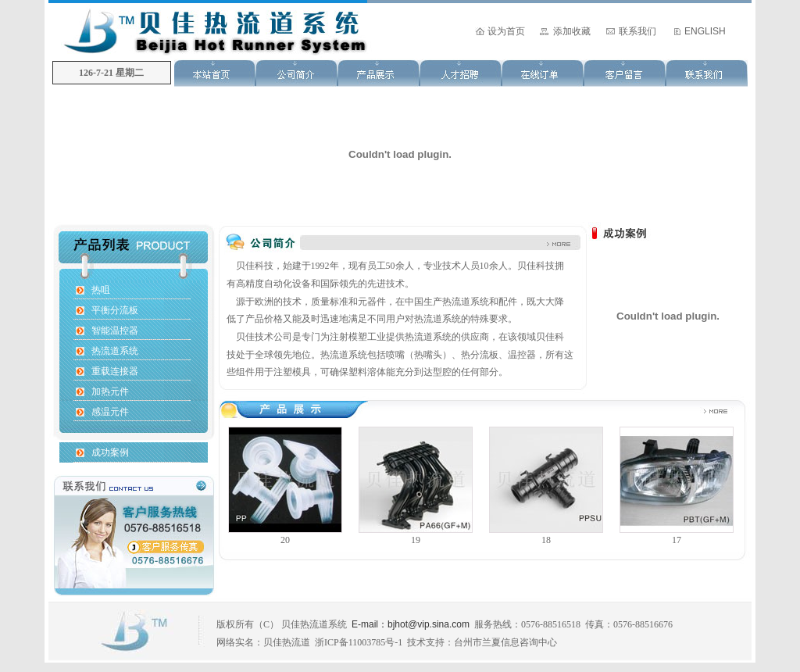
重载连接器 (115, 371)
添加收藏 (572, 31)
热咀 (101, 290)
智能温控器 (115, 331)
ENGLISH (705, 31)
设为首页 (506, 31)
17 (677, 540)
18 (546, 540)
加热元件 (110, 391)
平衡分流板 (115, 310)
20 (285, 540)
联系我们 (637, 31)
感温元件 (110, 412)
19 (416, 540)
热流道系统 (115, 351)
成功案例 (110, 452)
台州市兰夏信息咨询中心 (505, 642)
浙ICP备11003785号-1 (359, 642)
